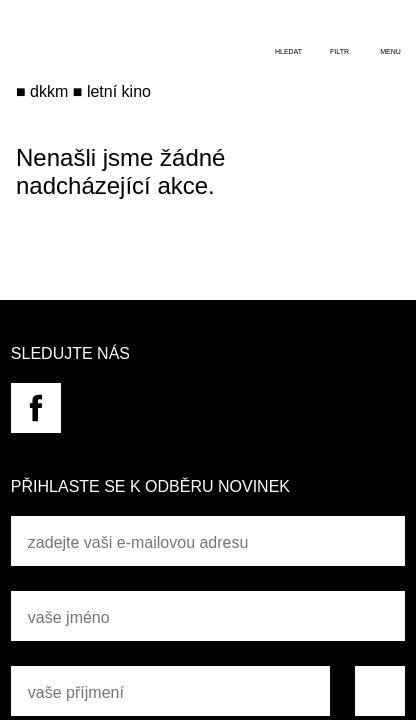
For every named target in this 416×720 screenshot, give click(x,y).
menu (390, 51)
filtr (339, 51)
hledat (288, 51)
